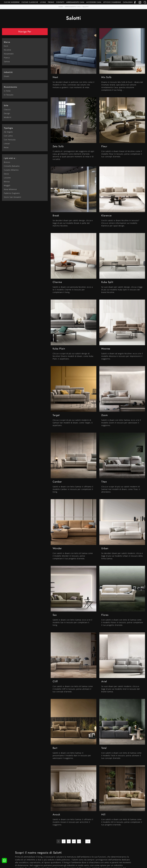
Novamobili (9, 54)
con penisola (10, 140)
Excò (6, 46)
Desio (6, 174)
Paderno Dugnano (12, 193)
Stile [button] (6, 105)
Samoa (7, 61)
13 (88, 841)
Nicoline (7, 50)
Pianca (7, 58)
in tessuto (9, 95)
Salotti (86, 7)
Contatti (60, 2)
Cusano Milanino (11, 170)
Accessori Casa (94, 2)
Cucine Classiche (30, 2)
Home (61, 7)
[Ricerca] (145, 2)
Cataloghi (128, 2)
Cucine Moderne (12, 2)
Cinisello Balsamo (12, 166)
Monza (7, 182)
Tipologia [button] (8, 128)
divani (7, 76)
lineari (7, 144)
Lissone (7, 178)
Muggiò (7, 185)
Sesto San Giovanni (12, 197)
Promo (51, 2)
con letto (8, 136)
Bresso (7, 162)
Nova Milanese (10, 189)
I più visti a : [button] (10, 158)
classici (7, 110)
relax (6, 147)
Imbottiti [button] (8, 72)
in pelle (7, 91)
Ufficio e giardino (112, 2)
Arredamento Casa (75, 2)
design (7, 113)
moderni (8, 117)
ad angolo (8, 132)
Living (43, 2)
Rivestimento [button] (10, 87)
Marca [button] (7, 42)
